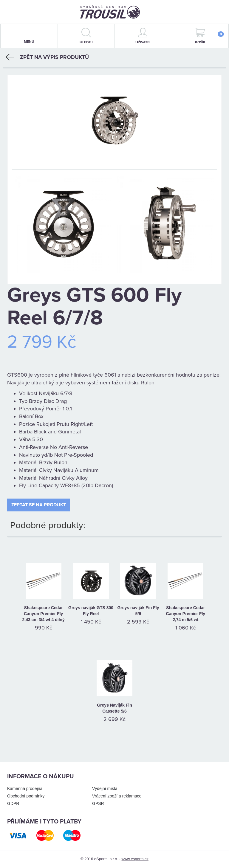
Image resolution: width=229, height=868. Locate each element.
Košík (209, 36)
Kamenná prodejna (25, 788)
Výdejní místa (105, 788)
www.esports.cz (135, 859)
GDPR (13, 803)
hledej (86, 36)
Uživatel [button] (143, 36)
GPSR (98, 803)
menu (29, 36)
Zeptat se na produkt (39, 505)
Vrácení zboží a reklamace (117, 796)
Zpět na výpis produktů (47, 57)
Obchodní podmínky (26, 796)
